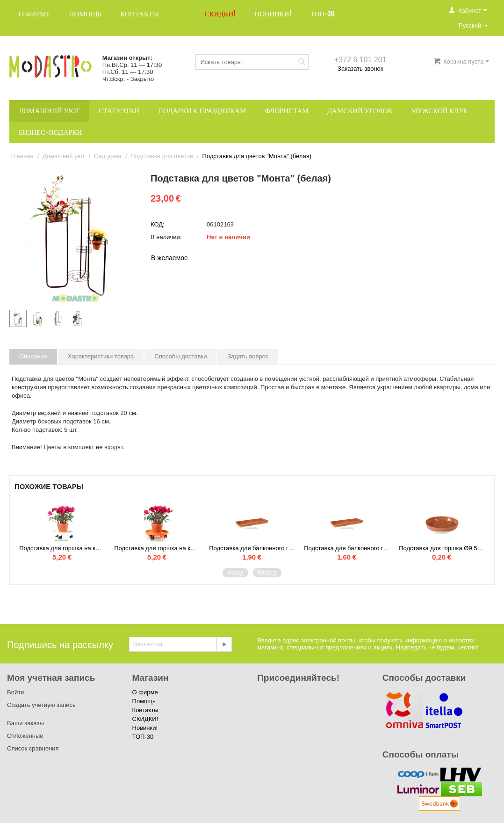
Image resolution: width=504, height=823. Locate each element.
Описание (33, 356)
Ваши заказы (25, 723)
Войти (15, 692)
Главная (22, 156)
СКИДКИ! (220, 14)
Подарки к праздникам (202, 111)
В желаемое (169, 258)
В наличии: (166, 237)
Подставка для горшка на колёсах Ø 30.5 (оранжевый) (157, 548)
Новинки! (273, 14)
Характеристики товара (101, 356)
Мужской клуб (439, 111)
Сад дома (108, 156)
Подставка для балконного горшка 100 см (252, 548)
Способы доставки (180, 356)
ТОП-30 (323, 14)
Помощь (86, 14)
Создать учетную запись (41, 705)
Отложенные (25, 736)
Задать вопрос (248, 356)
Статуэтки (119, 111)
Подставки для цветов (162, 156)
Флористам (287, 111)
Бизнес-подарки (50, 132)
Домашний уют (49, 111)
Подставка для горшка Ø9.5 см (442, 548)
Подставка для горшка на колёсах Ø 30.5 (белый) (62, 548)
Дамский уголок (360, 111)
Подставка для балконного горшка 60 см (347, 548)
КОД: (158, 224)
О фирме (35, 14)
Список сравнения (33, 748)
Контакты (140, 14)
